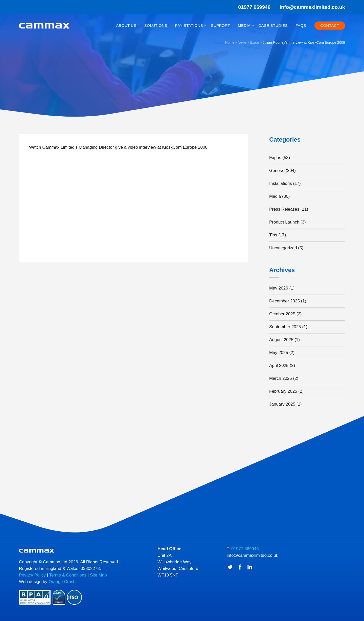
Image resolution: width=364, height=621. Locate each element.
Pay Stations (189, 25)
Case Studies (273, 25)
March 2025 (281, 378)
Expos (275, 158)
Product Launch (284, 222)
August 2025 (281, 340)
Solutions (156, 25)
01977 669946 (251, 7)
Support (220, 25)
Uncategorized (283, 248)
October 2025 (282, 314)
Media (244, 25)
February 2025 (283, 391)
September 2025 (285, 327)
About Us (126, 25)
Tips (273, 235)
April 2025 (279, 365)
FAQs (301, 25)
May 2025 (279, 353)
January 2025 (282, 404)
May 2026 (279, 288)
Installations (281, 183)
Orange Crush (62, 582)
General (277, 171)
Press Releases (284, 209)
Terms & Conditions (68, 575)
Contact (330, 25)
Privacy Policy (32, 575)
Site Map (98, 575)
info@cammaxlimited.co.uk (312, 7)
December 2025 (285, 301)
